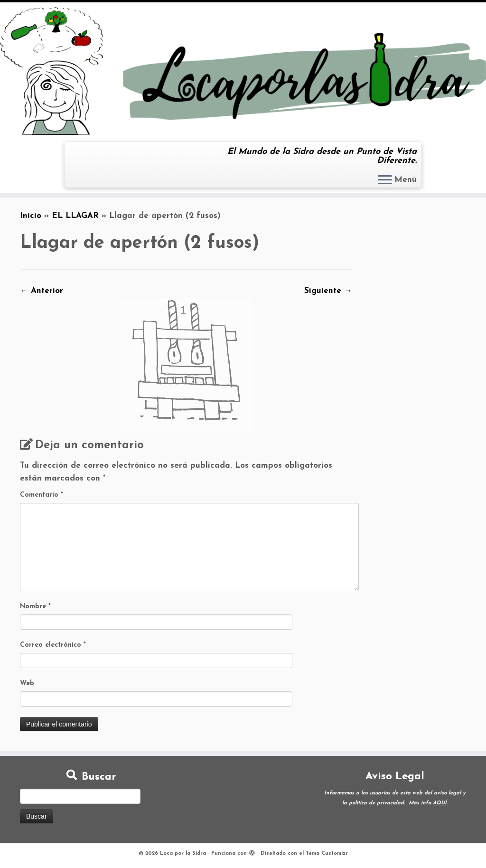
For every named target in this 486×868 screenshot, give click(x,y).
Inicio (31, 216)
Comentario (42, 495)
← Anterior (42, 291)
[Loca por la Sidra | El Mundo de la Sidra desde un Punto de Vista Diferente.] (243, 71)
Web (27, 684)
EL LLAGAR (75, 216)
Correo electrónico (53, 645)
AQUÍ (440, 803)
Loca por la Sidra (183, 854)
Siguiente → (328, 291)
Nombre (35, 607)
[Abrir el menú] (385, 180)
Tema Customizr (327, 854)
